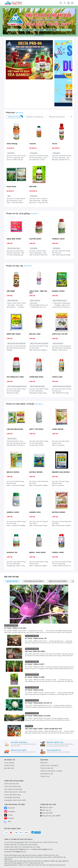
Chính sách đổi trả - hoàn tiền (15, 792)
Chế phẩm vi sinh (47, 774)
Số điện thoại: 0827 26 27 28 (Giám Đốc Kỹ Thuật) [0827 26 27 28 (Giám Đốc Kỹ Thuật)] (22, 847)
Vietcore (62, 865)
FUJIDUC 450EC (58, 552)
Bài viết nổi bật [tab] (12, 581)
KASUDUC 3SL (12, 552)
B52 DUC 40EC (35, 334)
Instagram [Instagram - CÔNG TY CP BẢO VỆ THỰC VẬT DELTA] (10, 812)
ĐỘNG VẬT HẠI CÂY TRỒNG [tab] (58, 581)
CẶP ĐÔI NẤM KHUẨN (15, 429)
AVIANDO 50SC (35, 512)
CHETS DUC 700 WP (60, 334)
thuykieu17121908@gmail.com (15, 852)
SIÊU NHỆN (11, 291)
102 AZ (55, 144)
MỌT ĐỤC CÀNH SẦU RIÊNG (35, 651)
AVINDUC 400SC (13, 512)
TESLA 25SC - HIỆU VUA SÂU (38, 292)
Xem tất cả (19, 113)
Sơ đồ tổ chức (9, 765)
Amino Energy (12, 144)
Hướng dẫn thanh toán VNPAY (15, 800)
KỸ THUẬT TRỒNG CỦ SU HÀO (15, 628)
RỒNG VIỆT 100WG (14, 334)
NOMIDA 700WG (58, 291)
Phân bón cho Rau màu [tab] (58, 117)
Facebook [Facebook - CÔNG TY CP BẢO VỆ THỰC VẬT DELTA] (10, 808)
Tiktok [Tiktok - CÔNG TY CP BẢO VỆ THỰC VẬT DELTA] (8, 815)
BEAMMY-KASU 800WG (61, 472)
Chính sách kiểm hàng (12, 795)
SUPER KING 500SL (36, 377)
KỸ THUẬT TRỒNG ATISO (34, 690)
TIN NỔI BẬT (29, 726)
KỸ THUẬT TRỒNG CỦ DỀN (35, 677)
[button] (36, 35)
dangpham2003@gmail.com (19, 849)
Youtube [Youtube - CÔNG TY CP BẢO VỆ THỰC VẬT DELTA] (9, 818)
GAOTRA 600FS (35, 239)
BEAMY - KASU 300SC (38, 552)
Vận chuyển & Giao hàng (13, 789)
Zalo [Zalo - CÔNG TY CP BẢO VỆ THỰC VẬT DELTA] (8, 822)
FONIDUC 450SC (58, 239)
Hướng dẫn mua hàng (12, 797)
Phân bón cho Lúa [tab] (16, 117)
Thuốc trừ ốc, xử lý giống (18, 213)
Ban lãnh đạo (9, 768)
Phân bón (10, 113)
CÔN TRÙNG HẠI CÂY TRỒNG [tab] (34, 581)
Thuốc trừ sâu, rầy (14, 266)
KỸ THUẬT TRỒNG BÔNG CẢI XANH (38, 716)
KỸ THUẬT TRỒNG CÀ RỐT (35, 664)
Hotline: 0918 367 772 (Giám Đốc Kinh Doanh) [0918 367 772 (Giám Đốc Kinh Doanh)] (21, 845)
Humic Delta (11, 187)
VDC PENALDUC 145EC (15, 377)
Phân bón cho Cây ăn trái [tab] (36, 117)
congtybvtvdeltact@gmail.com (42, 849)
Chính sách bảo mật (11, 784)
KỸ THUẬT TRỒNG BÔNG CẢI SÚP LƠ (38, 703)
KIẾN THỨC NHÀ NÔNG (11, 625)
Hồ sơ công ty (9, 763)
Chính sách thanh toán (13, 786)
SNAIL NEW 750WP (14, 239)
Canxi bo (33, 144)
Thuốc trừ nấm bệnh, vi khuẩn (20, 404)
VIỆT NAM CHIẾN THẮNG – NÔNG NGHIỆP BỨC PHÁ (43, 729)
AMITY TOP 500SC (36, 429)
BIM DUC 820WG (13, 472)
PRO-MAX (33, 187)
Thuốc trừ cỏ (45, 776)
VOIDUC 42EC (57, 377)
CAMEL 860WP (58, 429)
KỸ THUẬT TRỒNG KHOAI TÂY (36, 638)
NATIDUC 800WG (36, 472)
